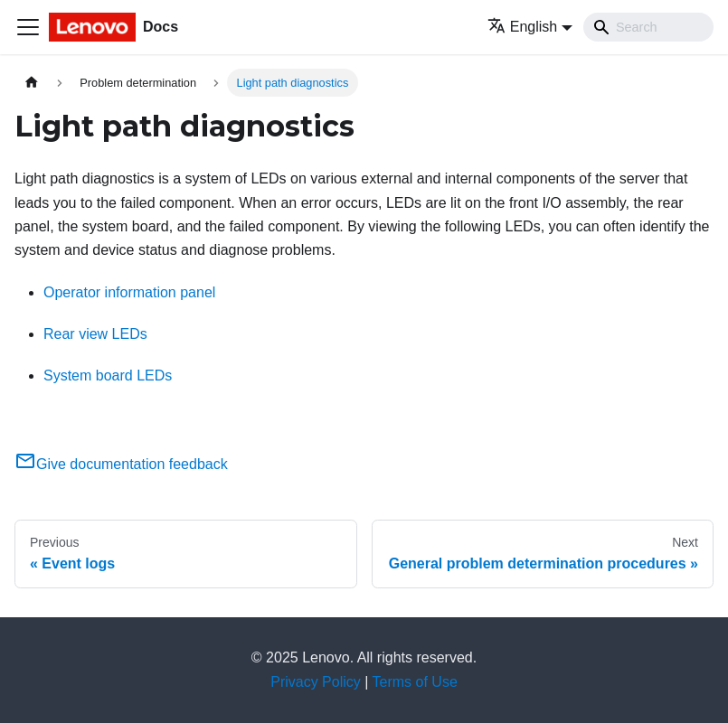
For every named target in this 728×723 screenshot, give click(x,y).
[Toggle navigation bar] (28, 27)
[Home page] (32, 83)
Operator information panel (129, 292)
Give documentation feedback (121, 464)
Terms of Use (415, 682)
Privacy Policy (316, 682)
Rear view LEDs (95, 334)
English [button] (522, 27)
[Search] (648, 27)
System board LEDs (108, 376)
